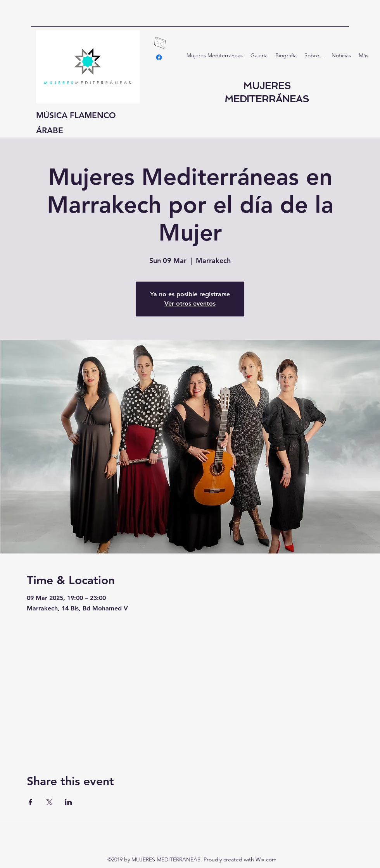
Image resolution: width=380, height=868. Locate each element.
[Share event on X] (49, 802)
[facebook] (159, 57)
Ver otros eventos (190, 303)
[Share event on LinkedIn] (68, 802)
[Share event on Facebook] (30, 802)
